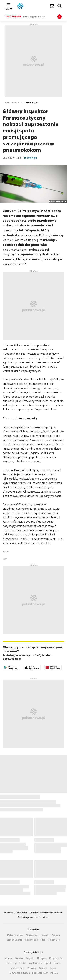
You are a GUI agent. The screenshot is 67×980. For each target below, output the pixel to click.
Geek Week (31, 940)
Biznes (58, 963)
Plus (43, 940)
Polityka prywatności (29, 918)
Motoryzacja (18, 968)
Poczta (19, 958)
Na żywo (42, 958)
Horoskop (11, 963)
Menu (9, 9)
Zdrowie (32, 968)
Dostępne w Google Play (20, 667)
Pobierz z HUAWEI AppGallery (62, 667)
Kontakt (8, 913)
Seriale (43, 968)
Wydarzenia (35, 963)
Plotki (23, 963)
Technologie (31, 102)
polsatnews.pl (11, 102)
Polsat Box (54, 940)
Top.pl (53, 968)
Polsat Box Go (15, 935)
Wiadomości (32, 935)
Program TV (56, 958)
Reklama (34, 913)
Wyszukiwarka (60, 6)
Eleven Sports (15, 940)
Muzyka (54, 973)
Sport (45, 935)
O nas (46, 918)
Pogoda (55, 935)
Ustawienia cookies (51, 913)
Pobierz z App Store (41, 667)
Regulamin (21, 913)
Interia (8, 958)
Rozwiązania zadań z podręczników (28, 973)
